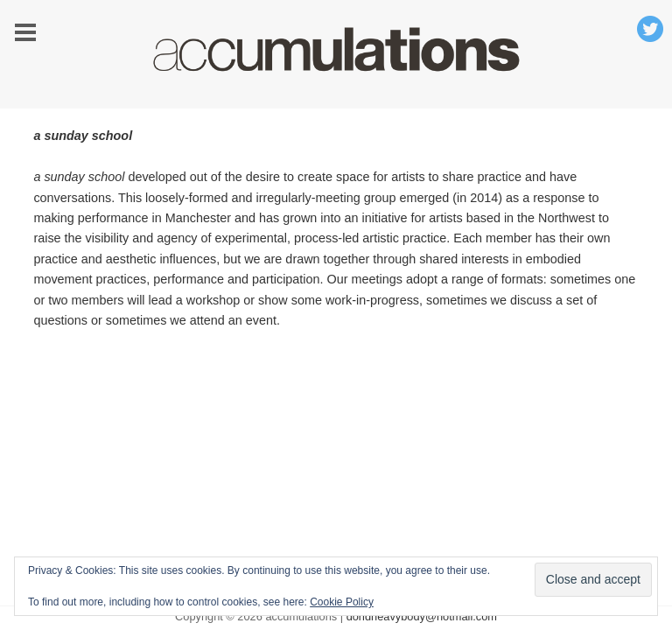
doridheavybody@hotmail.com (422, 616)
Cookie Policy (342, 602)
